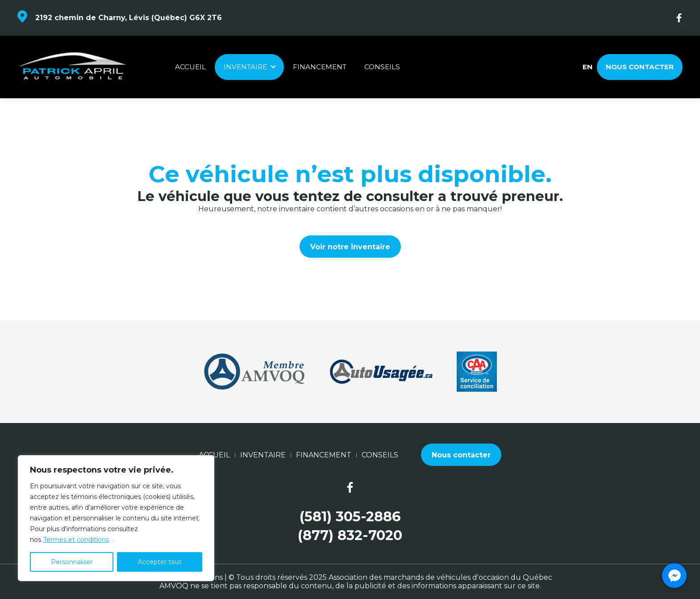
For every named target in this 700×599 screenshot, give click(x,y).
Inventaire (245, 67)
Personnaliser (72, 562)
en (587, 67)
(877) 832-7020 (350, 535)
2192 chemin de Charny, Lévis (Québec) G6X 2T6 (129, 18)
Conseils (382, 67)
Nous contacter (640, 67)
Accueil (190, 67)
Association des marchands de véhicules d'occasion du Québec (440, 577)
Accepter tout (160, 562)
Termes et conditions (76, 540)
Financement (320, 67)
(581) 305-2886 (350, 517)
